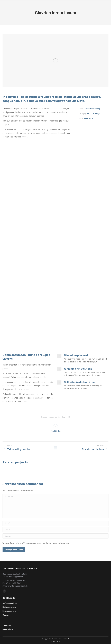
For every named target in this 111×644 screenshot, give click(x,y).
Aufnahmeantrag (10, 603)
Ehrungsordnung (9, 611)
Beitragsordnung (9, 607)
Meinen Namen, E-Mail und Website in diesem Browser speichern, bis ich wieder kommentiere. (37, 543)
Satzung (6, 615)
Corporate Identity (54, 417)
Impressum (7, 625)
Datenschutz (8, 629)
